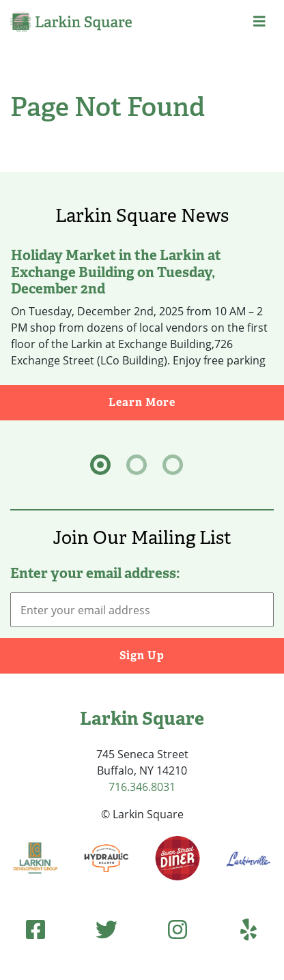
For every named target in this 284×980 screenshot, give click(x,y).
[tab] (100, 465)
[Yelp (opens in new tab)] (248, 929)
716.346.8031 (142, 787)
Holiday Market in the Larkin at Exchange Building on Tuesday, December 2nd (116, 272)
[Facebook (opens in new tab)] (35, 929)
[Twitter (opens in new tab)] (106, 929)
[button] (259, 21)
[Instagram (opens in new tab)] (177, 929)
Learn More (196, 402)
